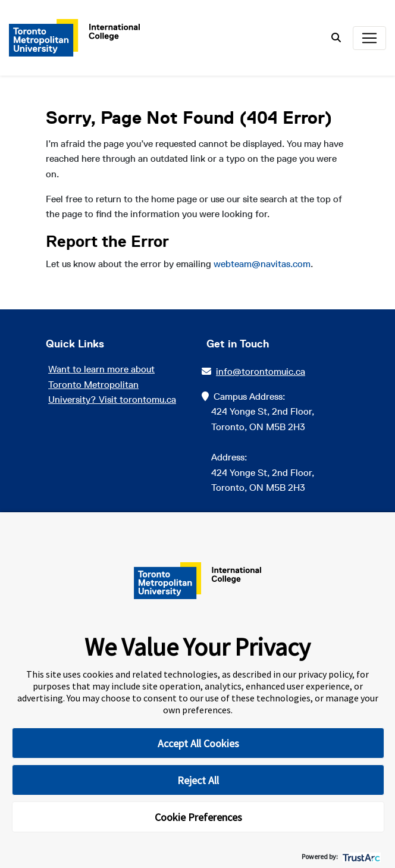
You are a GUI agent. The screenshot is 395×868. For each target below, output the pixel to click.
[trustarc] (360, 856)
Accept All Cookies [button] (198, 743)
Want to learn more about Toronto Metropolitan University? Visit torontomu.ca (112, 384)
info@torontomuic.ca (258, 372)
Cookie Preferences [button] (198, 817)
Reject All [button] (198, 780)
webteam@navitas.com (262, 264)
